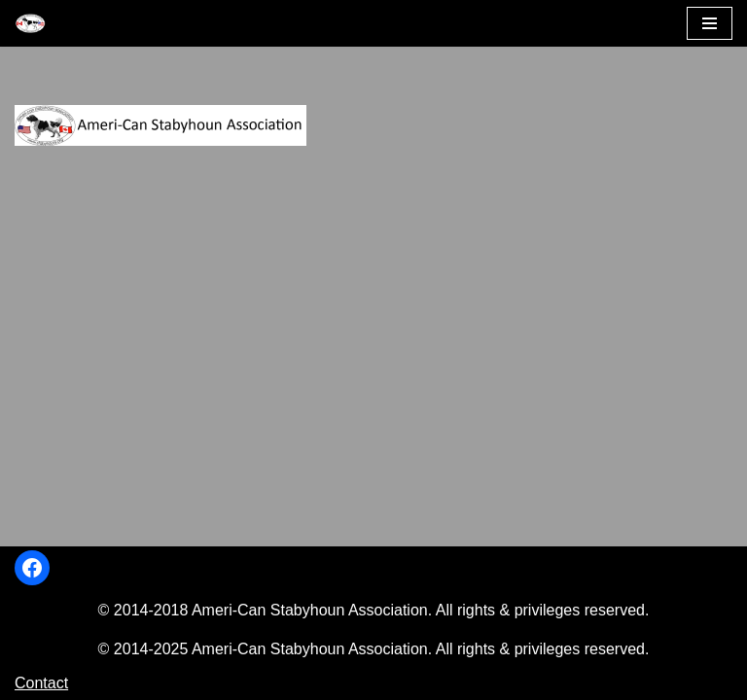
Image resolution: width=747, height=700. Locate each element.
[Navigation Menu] (710, 23)
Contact (41, 683)
